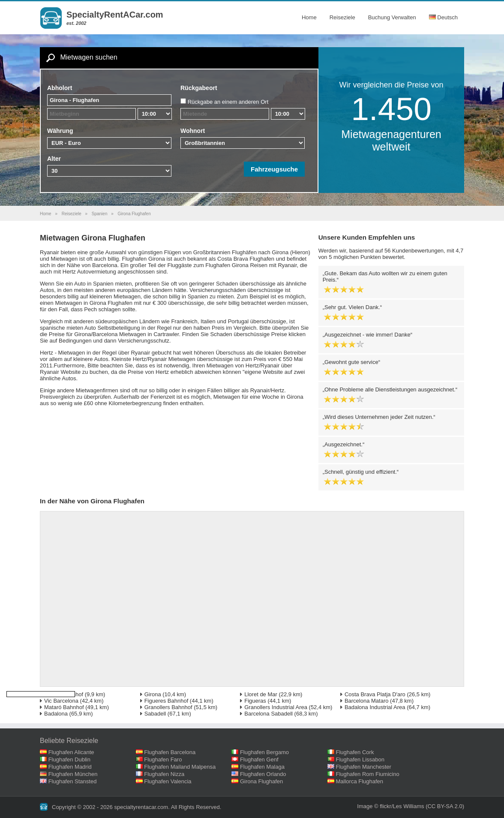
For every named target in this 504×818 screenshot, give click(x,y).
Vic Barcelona (61, 701)
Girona (153, 694)
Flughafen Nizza (164, 774)
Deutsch (443, 17)
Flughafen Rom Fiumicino (368, 774)
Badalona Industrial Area (375, 707)
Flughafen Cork (355, 752)
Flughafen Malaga (262, 767)
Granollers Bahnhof (168, 707)
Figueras (255, 701)
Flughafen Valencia (168, 781)
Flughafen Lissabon (360, 759)
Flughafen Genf (259, 759)
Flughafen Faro (163, 759)
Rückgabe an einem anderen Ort (228, 102)
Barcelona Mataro (367, 701)
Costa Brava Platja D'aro (375, 694)
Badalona (56, 714)
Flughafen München (73, 774)
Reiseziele (342, 17)
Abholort (60, 88)
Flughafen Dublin (69, 759)
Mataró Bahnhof (64, 707)
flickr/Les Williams (402, 806)
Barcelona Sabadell (268, 714)
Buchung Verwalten (392, 17)
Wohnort (193, 131)
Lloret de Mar (261, 694)
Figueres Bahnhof (166, 701)
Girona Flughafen (261, 781)
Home (309, 17)
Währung (60, 131)
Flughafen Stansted (73, 781)
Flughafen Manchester (364, 767)
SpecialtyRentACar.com (115, 15)
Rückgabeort (199, 88)
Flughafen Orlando (263, 774)
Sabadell (155, 714)
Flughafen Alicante (71, 752)
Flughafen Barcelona (170, 752)
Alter (54, 159)
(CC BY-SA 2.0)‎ (445, 806)
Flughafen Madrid (70, 767)
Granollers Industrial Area (276, 707)
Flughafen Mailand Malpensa (180, 767)
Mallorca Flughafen (360, 781)
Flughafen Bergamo (264, 752)
